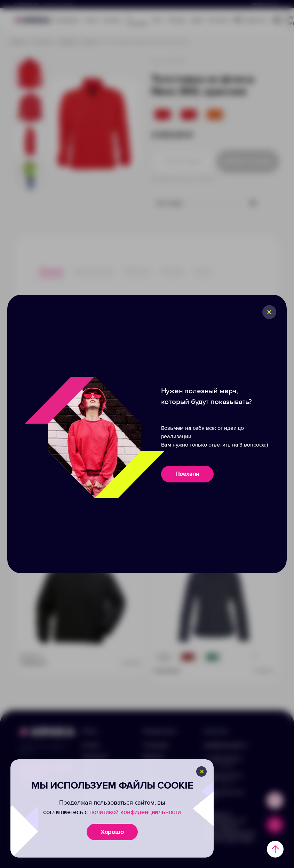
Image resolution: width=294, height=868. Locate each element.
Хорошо (112, 832)
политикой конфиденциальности (135, 812)
